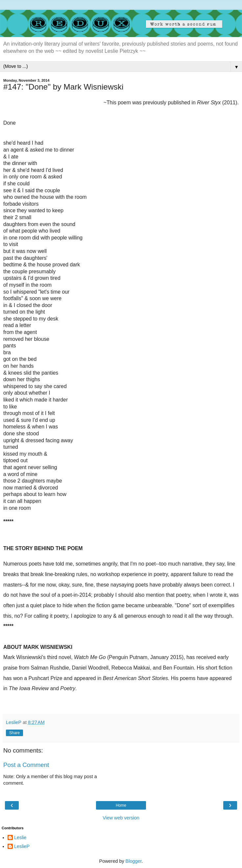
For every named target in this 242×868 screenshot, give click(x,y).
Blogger (134, 861)
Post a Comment (26, 765)
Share (14, 733)
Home (121, 805)
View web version (121, 818)
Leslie (20, 837)
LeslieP (22, 846)
